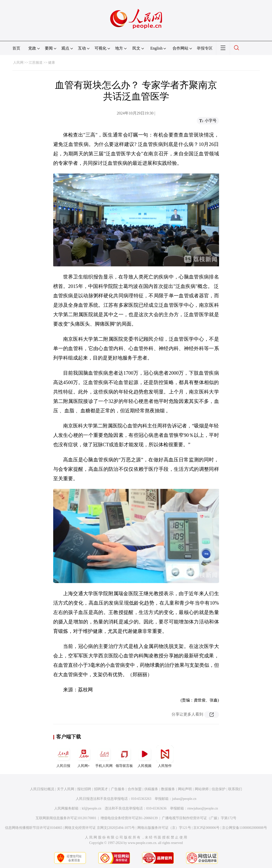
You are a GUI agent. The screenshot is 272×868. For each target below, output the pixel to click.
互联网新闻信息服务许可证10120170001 (66, 818)
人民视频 (145, 756)
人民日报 (63, 756)
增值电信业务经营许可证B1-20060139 (129, 818)
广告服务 (118, 789)
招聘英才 (101, 789)
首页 (16, 48)
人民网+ (84, 756)
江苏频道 (36, 63)
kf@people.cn (92, 808)
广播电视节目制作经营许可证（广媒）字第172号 (199, 818)
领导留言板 (124, 756)
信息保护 (219, 789)
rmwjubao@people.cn (203, 808)
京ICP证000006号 (206, 828)
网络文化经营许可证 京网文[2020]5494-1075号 (100, 828)
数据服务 (168, 789)
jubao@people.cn (184, 799)
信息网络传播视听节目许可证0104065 (34, 828)
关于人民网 (66, 789)
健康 (51, 63)
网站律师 (202, 789)
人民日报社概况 (42, 789)
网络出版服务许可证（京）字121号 (164, 828)
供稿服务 (151, 789)
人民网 (18, 63)
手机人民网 (104, 756)
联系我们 (235, 789)
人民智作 (165, 756)
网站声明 (185, 789)
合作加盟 (135, 789)
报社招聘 (84, 789)
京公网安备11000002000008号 (244, 828)
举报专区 (205, 48)
